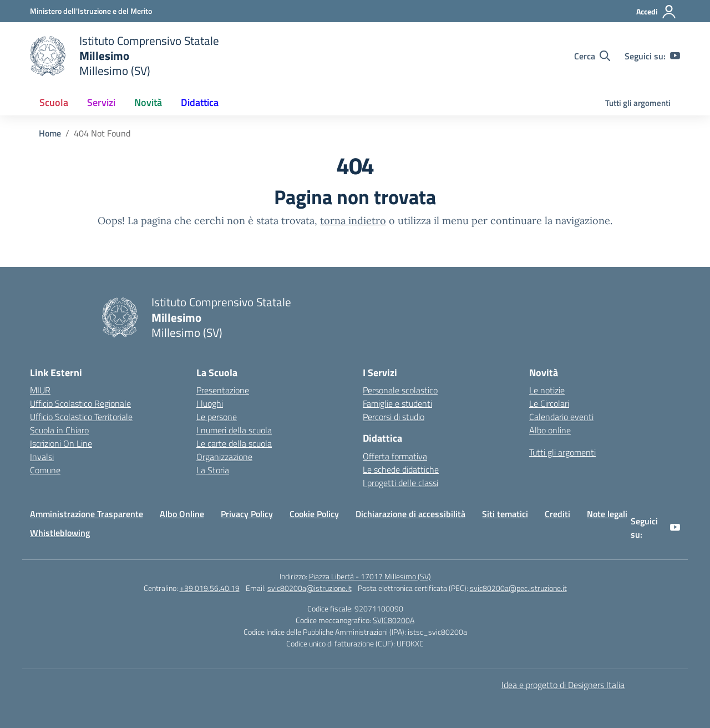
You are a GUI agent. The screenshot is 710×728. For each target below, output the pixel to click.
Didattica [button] (200, 102)
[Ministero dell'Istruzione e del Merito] (91, 11)
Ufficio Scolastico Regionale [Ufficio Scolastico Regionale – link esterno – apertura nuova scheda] (80, 403)
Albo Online (182, 514)
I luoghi (210, 403)
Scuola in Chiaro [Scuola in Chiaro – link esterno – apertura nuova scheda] (59, 430)
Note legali (607, 514)
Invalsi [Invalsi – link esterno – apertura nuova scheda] (42, 457)
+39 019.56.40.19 (210, 588)
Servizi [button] (101, 102)
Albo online (550, 430)
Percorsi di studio (394, 417)
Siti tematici (505, 514)
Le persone (217, 417)
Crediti (557, 514)
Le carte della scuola (234, 443)
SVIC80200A (394, 620)
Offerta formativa (395, 456)
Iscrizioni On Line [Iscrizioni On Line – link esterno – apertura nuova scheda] (61, 443)
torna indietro (353, 221)
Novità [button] (148, 102)
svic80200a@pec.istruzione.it (518, 588)
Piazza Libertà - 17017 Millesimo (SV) (370, 576)
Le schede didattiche (401, 469)
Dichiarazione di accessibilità (410, 514)
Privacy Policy (247, 514)
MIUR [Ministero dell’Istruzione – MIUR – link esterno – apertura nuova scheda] (40, 390)
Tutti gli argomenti (638, 103)
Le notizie (547, 390)
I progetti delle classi (400, 483)
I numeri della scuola (234, 430)
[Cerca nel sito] (592, 56)
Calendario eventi (561, 417)
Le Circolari (549, 403)
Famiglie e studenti (397, 403)
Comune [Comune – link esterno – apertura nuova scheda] (45, 470)
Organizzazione (224, 457)
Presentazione (223, 390)
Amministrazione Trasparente (87, 514)
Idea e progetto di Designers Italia (563, 685)
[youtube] (675, 56)
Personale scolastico (400, 390)
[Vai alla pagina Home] (50, 133)
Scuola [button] (54, 102)
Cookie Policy (314, 514)
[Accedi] (656, 12)
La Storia (213, 470)
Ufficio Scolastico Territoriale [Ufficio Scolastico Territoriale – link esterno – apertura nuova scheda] (81, 417)
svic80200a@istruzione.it (310, 588)
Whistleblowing (60, 533)
